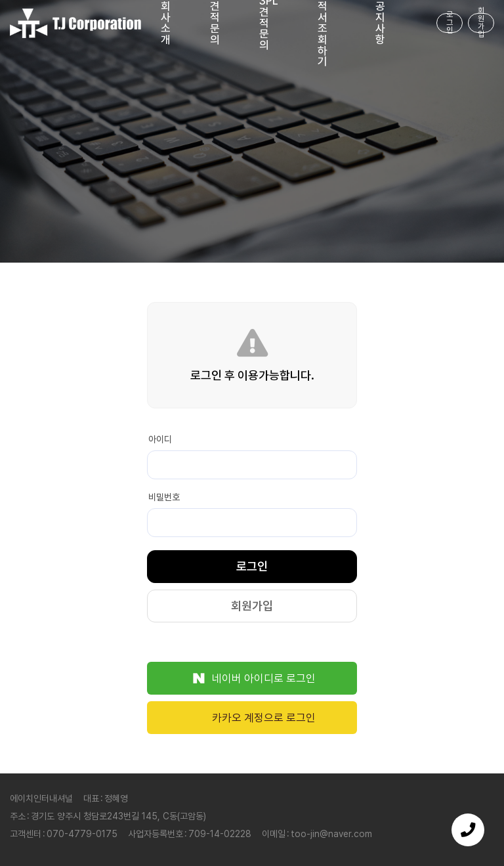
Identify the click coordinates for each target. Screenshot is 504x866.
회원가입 (481, 23)
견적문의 (215, 23)
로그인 (450, 23)
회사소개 (166, 23)
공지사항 (380, 23)
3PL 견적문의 (269, 23)
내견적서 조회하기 (323, 23)
